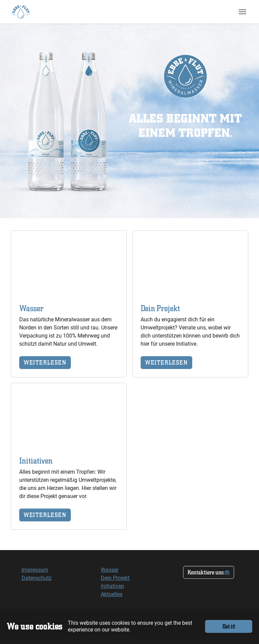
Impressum (35, 570)
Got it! (229, 626)
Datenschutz (37, 578)
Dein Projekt (115, 578)
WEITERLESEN (45, 362)
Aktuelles (112, 594)
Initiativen (112, 586)
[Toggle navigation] (242, 12)
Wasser (110, 570)
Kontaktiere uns (206, 572)
